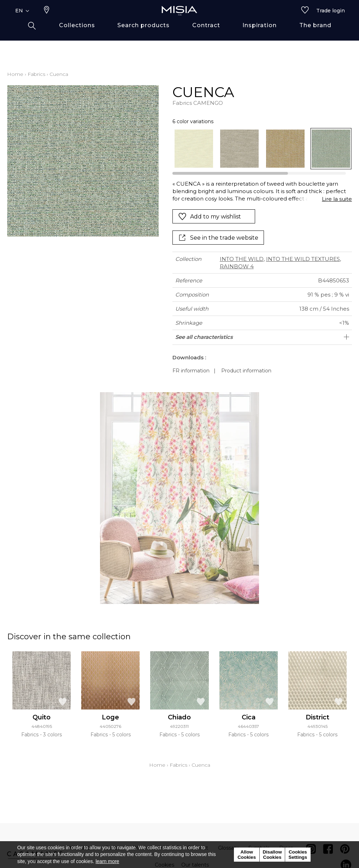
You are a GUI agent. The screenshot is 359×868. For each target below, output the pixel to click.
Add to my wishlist (210, 216)
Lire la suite (337, 199)
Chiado (179, 717)
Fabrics (36, 74)
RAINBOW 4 (237, 266)
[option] (194, 149)
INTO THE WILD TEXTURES (303, 259)
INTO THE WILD (242, 259)
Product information (246, 371)
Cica (249, 717)
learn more (107, 861)
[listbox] (259, 149)
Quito (42, 717)
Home (15, 74)
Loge (110, 717)
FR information (191, 371)
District (317, 717)
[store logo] (179, 22)
